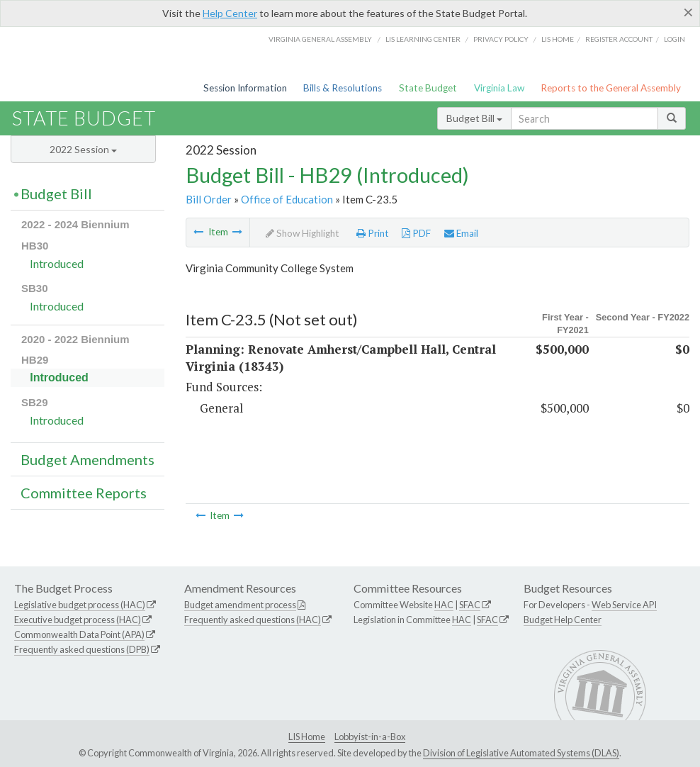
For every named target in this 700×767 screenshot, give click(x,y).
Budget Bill (474, 118)
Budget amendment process (240, 605)
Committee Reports (84, 493)
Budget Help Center (563, 620)
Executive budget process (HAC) (78, 620)
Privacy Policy (501, 39)
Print (373, 233)
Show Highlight (303, 233)
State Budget (428, 88)
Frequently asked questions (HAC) (253, 620)
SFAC (470, 605)
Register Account (619, 39)
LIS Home (307, 737)
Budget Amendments (87, 459)
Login (674, 39)
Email (461, 233)
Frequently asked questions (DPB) (82, 649)
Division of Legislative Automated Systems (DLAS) (521, 753)
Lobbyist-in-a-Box (370, 737)
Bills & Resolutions (343, 88)
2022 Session (83, 149)
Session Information (245, 88)
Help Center (230, 13)
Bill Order (209, 199)
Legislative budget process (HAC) (80, 605)
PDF (416, 233)
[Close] (688, 12)
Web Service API (624, 605)
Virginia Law (499, 88)
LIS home (558, 39)
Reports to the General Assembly (611, 88)
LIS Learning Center (423, 39)
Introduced (57, 263)
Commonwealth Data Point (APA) (79, 634)
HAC (444, 605)
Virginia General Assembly (320, 39)
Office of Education (287, 199)
